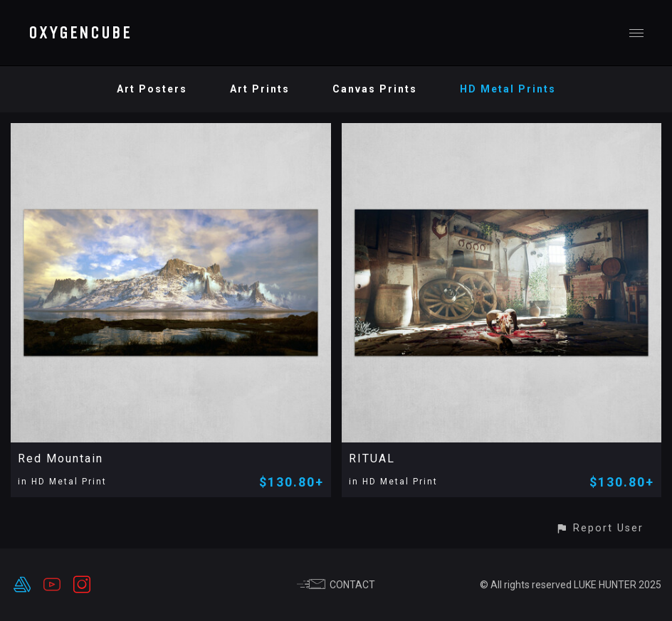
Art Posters (152, 89)
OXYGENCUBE (80, 33)
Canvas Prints (375, 89)
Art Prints (260, 89)
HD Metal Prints (508, 89)
